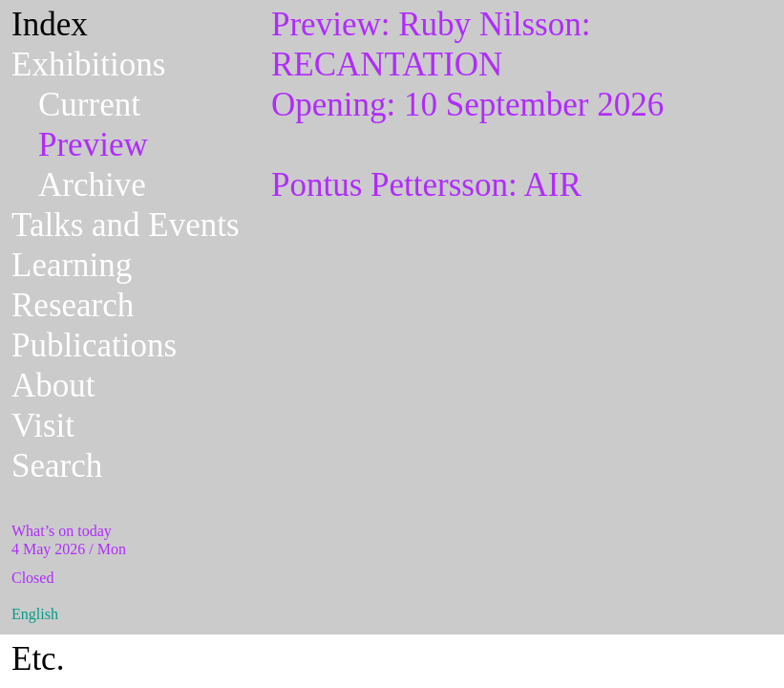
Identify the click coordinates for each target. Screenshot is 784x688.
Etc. (38, 659)
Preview (93, 145)
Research (73, 305)
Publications (94, 345)
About (53, 386)
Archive (92, 185)
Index (50, 24)
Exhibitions (88, 64)
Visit (43, 426)
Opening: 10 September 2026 (520, 64)
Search (57, 466)
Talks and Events (126, 225)
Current (89, 105)
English (35, 614)
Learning (72, 265)
